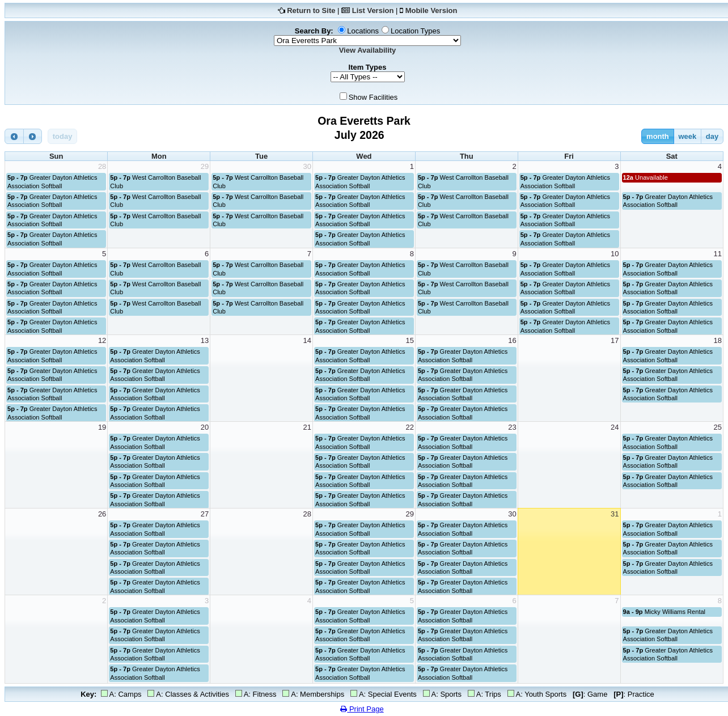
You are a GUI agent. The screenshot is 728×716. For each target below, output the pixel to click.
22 (409, 427)
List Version (373, 10)
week (687, 136)
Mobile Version (431, 10)
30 (307, 166)
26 (102, 514)
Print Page (362, 709)
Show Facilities (373, 97)
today (63, 136)
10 (615, 254)
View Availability (368, 50)
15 (409, 340)
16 (512, 340)
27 (205, 514)
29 (205, 166)
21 (307, 427)
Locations (363, 31)
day (712, 136)
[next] (33, 136)
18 (718, 340)
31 (615, 514)
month (658, 136)
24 (615, 427)
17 (615, 340)
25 (718, 427)
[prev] (14, 136)
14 (307, 340)
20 (205, 427)
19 (102, 427)
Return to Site (311, 10)
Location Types (415, 31)
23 (512, 427)
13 (205, 340)
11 (718, 254)
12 (102, 340)
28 (102, 166)
